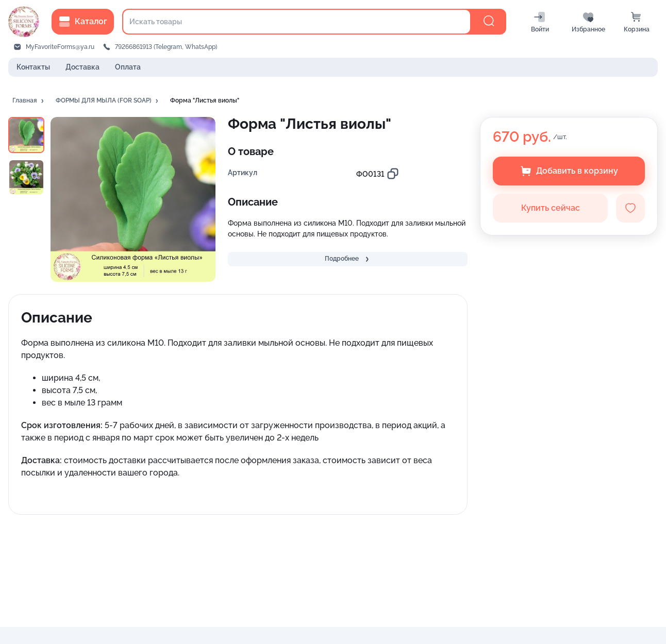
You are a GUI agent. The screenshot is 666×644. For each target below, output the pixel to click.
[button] (29, 101)
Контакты (33, 67)
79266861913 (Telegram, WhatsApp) (166, 47)
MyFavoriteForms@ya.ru (60, 47)
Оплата (128, 67)
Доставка (82, 67)
